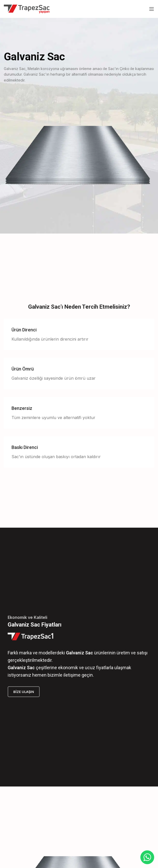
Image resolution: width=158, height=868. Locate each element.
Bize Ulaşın (24, 692)
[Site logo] (27, 8)
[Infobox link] (79, 334)
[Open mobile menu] (152, 9)
